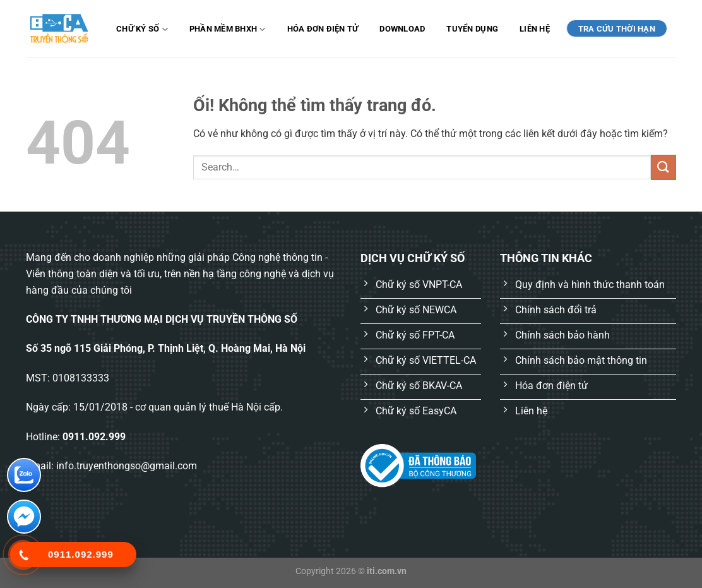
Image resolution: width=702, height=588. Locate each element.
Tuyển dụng (472, 29)
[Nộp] (663, 167)
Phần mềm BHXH (228, 29)
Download (402, 29)
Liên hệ (535, 29)
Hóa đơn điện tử (323, 29)
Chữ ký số (142, 29)
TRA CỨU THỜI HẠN (617, 29)
